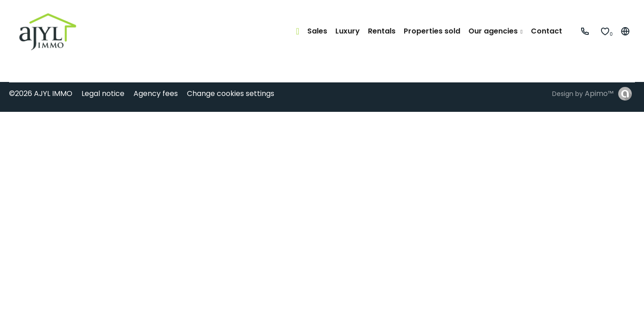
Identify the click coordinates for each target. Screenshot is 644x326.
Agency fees (156, 93)
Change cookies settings (231, 93)
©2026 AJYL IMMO (41, 93)
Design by (583, 93)
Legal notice (103, 93)
